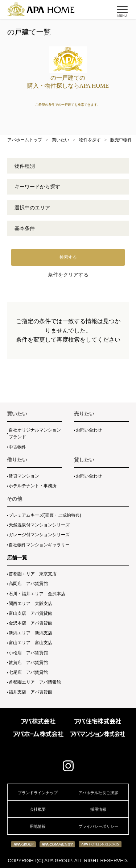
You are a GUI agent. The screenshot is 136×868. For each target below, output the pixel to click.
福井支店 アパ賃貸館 (30, 692)
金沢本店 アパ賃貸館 (30, 623)
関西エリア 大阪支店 (30, 604)
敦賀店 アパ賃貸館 (28, 663)
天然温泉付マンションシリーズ (39, 525)
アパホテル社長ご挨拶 (98, 793)
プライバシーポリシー (98, 826)
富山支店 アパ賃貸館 (30, 613)
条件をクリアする (68, 275)
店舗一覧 (17, 558)
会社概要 (38, 809)
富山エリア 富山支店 (30, 643)
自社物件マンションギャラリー (39, 545)
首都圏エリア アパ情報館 (35, 682)
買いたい (61, 140)
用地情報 (38, 826)
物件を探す (90, 140)
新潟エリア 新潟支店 (30, 633)
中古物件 (17, 447)
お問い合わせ (89, 430)
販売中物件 (121, 140)
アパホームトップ (25, 140)
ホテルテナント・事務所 (33, 486)
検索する (68, 257)
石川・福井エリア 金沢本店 (37, 594)
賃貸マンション (24, 476)
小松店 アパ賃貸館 (28, 653)
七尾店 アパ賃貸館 (28, 672)
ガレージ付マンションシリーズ (39, 535)
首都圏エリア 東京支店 (33, 574)
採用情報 (98, 809)
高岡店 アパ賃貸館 (28, 584)
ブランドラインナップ (38, 793)
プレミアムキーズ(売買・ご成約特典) (45, 515)
